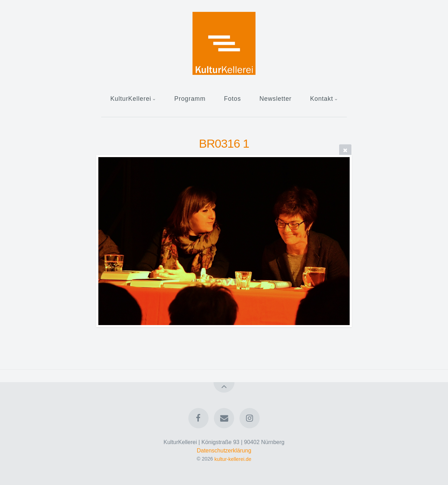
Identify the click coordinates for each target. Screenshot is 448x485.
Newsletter (275, 99)
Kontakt (322, 99)
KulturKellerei (131, 99)
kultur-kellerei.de (233, 459)
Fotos (232, 99)
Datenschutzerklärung (224, 451)
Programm (190, 99)
